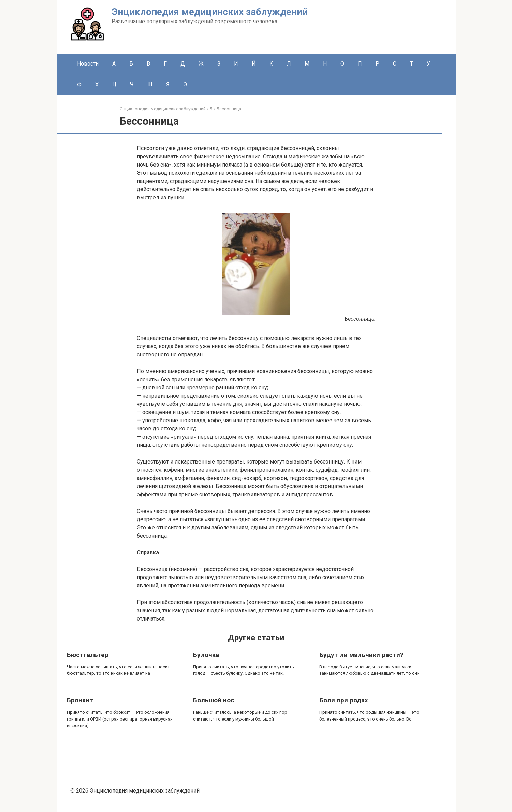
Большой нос (214, 700)
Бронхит (80, 700)
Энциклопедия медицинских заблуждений (210, 12)
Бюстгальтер (88, 655)
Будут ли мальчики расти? (361, 655)
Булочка (206, 655)
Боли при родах (344, 700)
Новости (88, 64)
